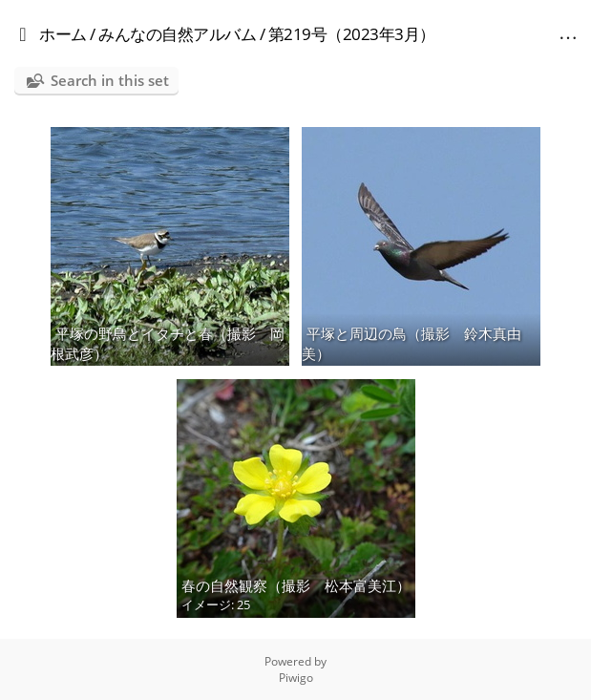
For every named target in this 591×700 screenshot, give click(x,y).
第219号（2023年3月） (352, 34)
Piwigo (296, 678)
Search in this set (110, 80)
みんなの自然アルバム (177, 34)
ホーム (63, 34)
